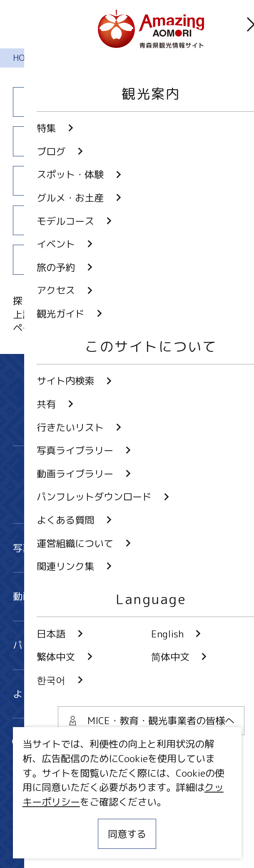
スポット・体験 (67, 141)
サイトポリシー (46, 819)
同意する (127, 834)
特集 (68, 102)
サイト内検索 (51, 743)
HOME (25, 58)
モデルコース (68, 181)
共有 (151, 743)
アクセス (187, 220)
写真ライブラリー (127, 548)
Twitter (79, 475)
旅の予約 (68, 220)
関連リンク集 (42, 842)
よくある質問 (127, 694)
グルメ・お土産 (187, 141)
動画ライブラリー (127, 596)
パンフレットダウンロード (127, 645)
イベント (187, 181)
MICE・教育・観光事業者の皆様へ (86, 795)
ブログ (187, 102)
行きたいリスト (56, 763)
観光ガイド (67, 260)
